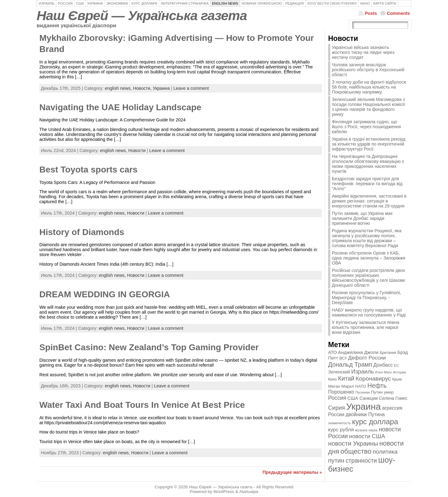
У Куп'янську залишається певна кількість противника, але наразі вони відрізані (366, 327)
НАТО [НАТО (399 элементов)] (361, 386)
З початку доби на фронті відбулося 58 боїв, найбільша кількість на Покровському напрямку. (369, 87)
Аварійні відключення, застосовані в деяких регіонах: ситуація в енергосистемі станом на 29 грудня (369, 201)
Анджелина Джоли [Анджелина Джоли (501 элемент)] (358, 352)
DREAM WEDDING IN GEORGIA (105, 294)
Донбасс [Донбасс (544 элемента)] (383, 365)
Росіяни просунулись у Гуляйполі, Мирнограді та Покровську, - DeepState (366, 298)
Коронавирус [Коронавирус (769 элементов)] (373, 379)
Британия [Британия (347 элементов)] (388, 353)
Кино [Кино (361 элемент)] (332, 379)
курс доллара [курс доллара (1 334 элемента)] (375, 422)
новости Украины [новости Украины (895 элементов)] (353, 443)
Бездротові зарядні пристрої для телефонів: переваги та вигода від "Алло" (367, 184)
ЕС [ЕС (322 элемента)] (397, 365)
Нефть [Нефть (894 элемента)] (377, 386)
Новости (137, 150)
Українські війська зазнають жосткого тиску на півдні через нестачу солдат (363, 52)
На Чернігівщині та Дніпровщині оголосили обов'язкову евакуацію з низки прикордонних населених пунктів (368, 164)
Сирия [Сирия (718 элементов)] (336, 408)
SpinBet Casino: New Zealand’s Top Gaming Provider (149, 347)
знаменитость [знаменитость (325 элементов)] (339, 423)
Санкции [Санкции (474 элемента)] (369, 398)
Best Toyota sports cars (88, 170)
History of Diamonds (82, 232)
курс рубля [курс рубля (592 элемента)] (341, 430)
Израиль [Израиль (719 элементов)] (363, 371)
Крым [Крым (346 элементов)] (397, 379)
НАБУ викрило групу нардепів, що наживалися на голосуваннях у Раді (369, 312)
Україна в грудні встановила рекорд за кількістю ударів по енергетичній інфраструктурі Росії (369, 144)
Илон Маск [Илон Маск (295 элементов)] (384, 372)
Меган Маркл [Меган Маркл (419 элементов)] (341, 386)
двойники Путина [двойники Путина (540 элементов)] (365, 414)
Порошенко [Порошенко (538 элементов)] (341, 392)
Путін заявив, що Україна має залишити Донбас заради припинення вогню (362, 218)
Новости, (143, 88)
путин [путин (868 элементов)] (336, 460)
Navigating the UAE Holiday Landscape (120, 107)
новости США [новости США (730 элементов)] (367, 436)
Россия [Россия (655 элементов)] (337, 398)
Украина (161, 88)
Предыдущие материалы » (292, 472)
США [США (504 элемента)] (353, 398)
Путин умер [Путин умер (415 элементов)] (382, 392)
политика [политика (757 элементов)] (385, 452)
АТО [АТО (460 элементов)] (332, 352)
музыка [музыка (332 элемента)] (361, 430)
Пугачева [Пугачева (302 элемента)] (362, 392)
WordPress (224, 492)
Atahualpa (249, 492)
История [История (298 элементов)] (399, 372)
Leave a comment (191, 88)
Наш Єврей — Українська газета (142, 15)
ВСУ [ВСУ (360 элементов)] (343, 358)
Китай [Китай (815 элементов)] (346, 378)
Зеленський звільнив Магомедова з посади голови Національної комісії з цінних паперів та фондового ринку (368, 107)
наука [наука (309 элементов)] (373, 430)
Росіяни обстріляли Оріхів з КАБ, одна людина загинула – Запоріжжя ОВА (369, 258)
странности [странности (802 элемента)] (361, 461)
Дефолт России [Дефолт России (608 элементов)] (367, 358)
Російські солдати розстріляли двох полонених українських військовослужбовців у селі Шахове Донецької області (369, 278)
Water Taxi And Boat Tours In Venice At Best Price (142, 405)
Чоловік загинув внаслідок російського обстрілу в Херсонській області (368, 70)
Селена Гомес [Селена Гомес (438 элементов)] (393, 398)
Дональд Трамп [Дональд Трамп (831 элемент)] (350, 364)
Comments (398, 13)
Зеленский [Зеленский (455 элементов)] (339, 372)
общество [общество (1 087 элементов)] (356, 451)
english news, (119, 88)
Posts (371, 13)
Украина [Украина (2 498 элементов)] (363, 406)
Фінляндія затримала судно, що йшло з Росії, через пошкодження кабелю (366, 127)
